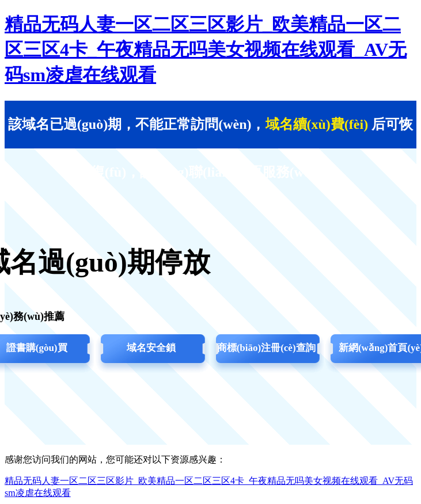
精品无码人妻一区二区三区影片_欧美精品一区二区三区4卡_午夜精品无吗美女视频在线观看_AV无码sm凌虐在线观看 (206, 49)
